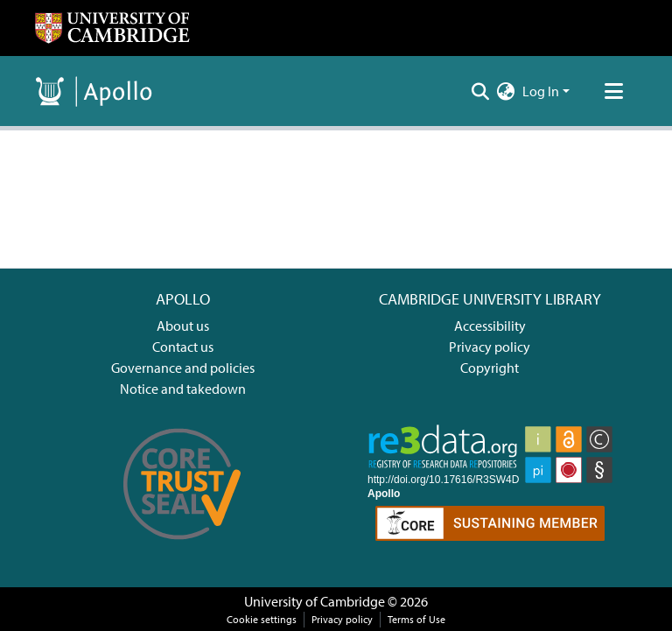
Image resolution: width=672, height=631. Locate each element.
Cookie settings (262, 619)
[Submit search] (481, 91)
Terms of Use (416, 619)
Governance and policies (183, 368)
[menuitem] (506, 91)
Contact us (183, 347)
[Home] (112, 28)
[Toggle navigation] (613, 91)
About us (183, 326)
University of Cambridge (315, 601)
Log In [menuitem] (541, 91)
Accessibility (490, 326)
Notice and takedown (183, 389)
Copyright (490, 368)
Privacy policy (490, 347)
